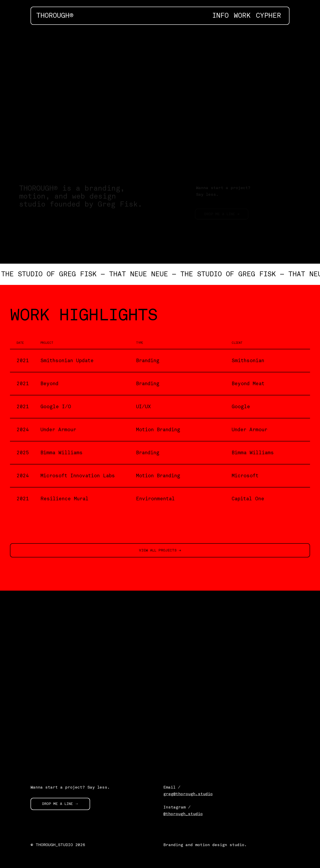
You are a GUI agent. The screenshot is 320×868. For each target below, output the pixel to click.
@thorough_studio (183, 814)
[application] (160, 100)
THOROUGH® (55, 16)
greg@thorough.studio (188, 794)
